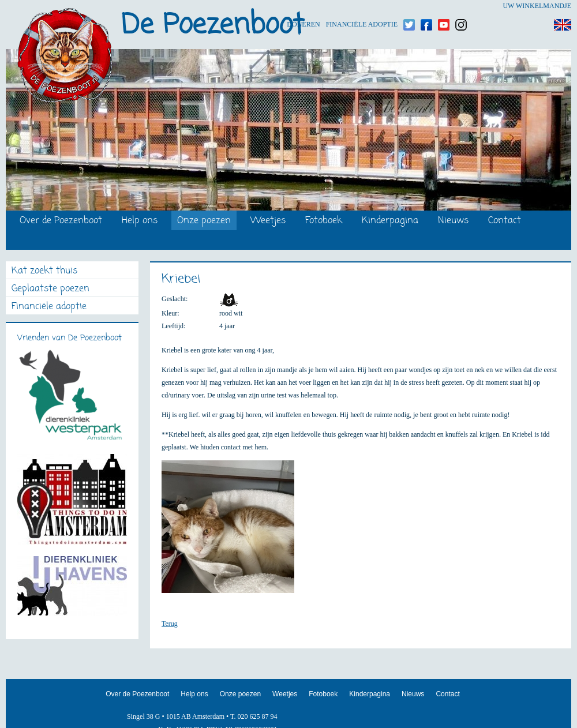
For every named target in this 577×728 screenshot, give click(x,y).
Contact (505, 221)
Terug (170, 624)
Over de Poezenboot (61, 221)
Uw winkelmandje (537, 6)
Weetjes (268, 221)
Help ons (140, 221)
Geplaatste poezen (50, 289)
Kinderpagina (390, 221)
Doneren (303, 6)
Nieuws (453, 221)
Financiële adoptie (362, 6)
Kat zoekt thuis (44, 271)
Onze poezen (204, 221)
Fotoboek (324, 221)
